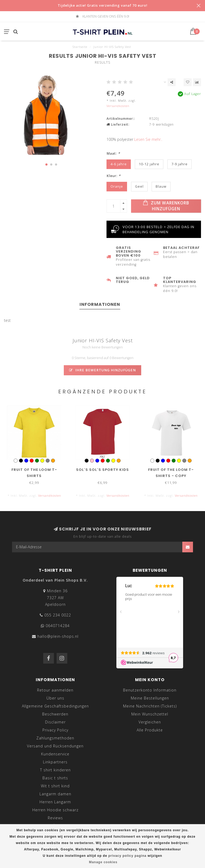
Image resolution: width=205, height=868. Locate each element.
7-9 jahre (180, 164)
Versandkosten (118, 106)
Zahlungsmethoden (55, 738)
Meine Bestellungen (150, 698)
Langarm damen (55, 794)
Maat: (113, 153)
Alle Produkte (150, 730)
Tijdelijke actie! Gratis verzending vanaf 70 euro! (102, 5)
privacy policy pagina (127, 856)
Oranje (117, 186)
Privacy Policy (55, 730)
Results (102, 62)
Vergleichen (150, 722)
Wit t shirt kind (55, 786)
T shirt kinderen (55, 770)
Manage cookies (103, 862)
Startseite (80, 47)
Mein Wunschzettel (150, 714)
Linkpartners (55, 762)
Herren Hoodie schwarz (55, 810)
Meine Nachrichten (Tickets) (150, 706)
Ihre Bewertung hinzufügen (102, 370)
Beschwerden (55, 714)
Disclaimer (55, 722)
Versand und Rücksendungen (55, 746)
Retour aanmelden (55, 690)
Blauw (161, 186)
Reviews (55, 818)
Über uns (55, 698)
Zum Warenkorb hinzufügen (166, 206)
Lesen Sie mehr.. (148, 139)
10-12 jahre (149, 164)
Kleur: (114, 176)
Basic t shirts (55, 778)
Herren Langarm (55, 802)
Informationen (100, 304)
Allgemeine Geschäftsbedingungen (55, 706)
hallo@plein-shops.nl (58, 636)
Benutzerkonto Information (150, 690)
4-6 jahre (119, 164)
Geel (139, 186)
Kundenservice (55, 754)
